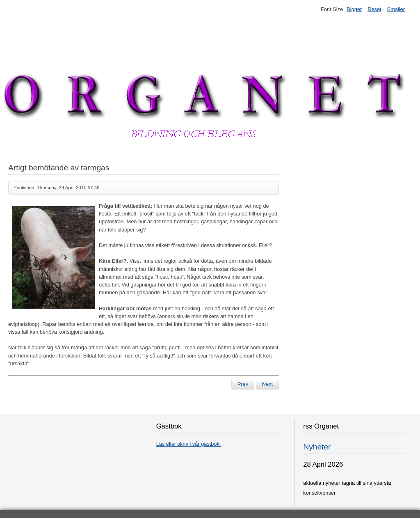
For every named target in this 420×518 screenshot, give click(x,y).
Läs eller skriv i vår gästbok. (189, 444)
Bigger (354, 9)
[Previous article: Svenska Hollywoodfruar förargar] (243, 384)
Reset (374, 9)
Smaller (396, 9)
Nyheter (317, 447)
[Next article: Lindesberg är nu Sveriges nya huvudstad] (267, 384)
